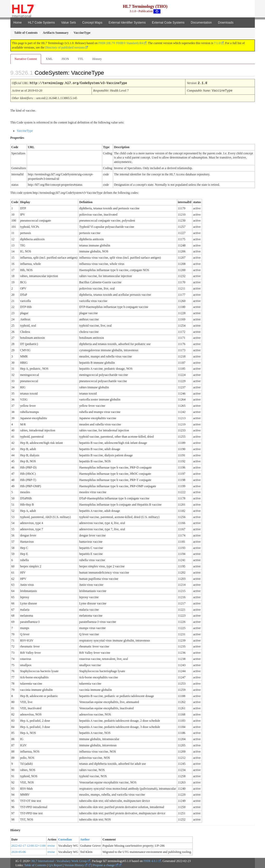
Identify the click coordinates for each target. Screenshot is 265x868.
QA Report (55, 865)
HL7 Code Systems (41, 23)
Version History (76, 865)
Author (85, 839)
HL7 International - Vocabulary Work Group (59, 860)
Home (18, 23)
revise (51, 845)
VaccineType (25, 130)
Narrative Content (26, 59)
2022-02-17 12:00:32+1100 (29, 845)
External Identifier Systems (127, 23)
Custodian (65, 839)
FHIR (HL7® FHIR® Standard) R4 (121, 43)
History (97, 59)
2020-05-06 (19, 851)
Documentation (201, 23)
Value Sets (69, 23)
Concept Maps (92, 23)
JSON (65, 59)
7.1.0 (217, 43)
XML (49, 59)
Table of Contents (35, 865)
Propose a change (105, 865)
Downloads (226, 23)
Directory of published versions (65, 47)
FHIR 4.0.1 (151, 860)
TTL (81, 59)
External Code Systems (168, 23)
